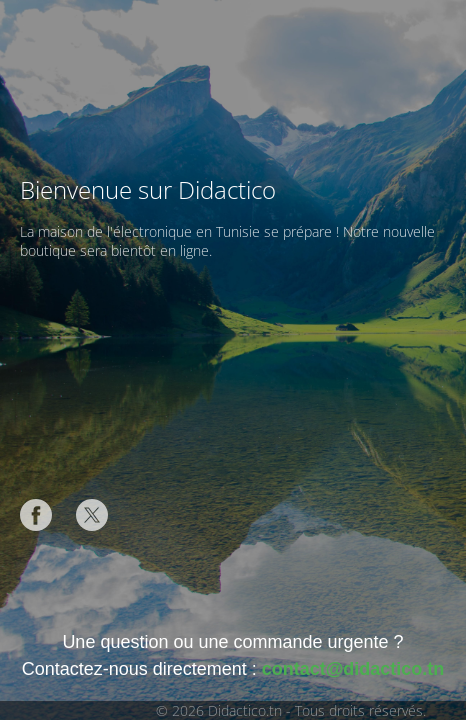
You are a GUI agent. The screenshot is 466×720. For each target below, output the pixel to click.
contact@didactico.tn (353, 669)
